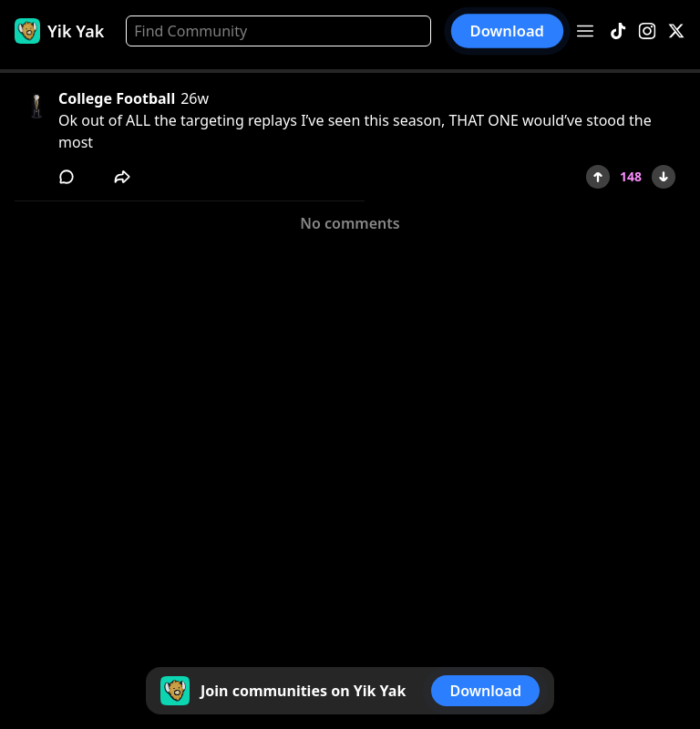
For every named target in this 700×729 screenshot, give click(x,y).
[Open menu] (585, 31)
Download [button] (508, 31)
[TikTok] (618, 31)
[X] (676, 31)
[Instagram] (647, 31)
